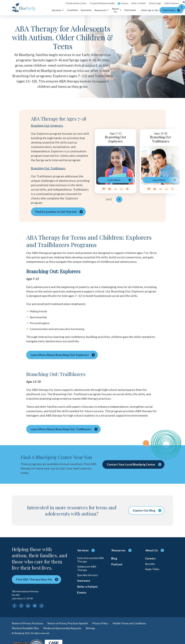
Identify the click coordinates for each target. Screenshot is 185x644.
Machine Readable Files (25, 628)
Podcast (117, 565)
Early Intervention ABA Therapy (91, 560)
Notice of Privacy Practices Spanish (68, 623)
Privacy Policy (100, 623)
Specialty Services (87, 576)
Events (82, 594)
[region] (124, 166)
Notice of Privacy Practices (27, 623)
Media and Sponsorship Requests (63, 628)
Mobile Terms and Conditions (129, 623)
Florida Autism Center (65, 3)
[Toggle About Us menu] (106, 10)
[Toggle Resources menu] (91, 10)
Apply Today (152, 569)
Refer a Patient (126, 3)
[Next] (119, 199)
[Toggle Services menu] (47, 10)
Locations (62, 10)
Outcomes (119, 10)
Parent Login (142, 3)
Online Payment (158, 3)
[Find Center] (161, 10)
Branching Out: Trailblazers (49, 168)
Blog (114, 559)
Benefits (150, 564)
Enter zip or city (139, 10)
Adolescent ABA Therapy (87, 569)
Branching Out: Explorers (48, 125)
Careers (111, 3)
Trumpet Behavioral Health (91, 3)
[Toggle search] (171, 3)
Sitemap (91, 628)
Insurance (75, 10)
